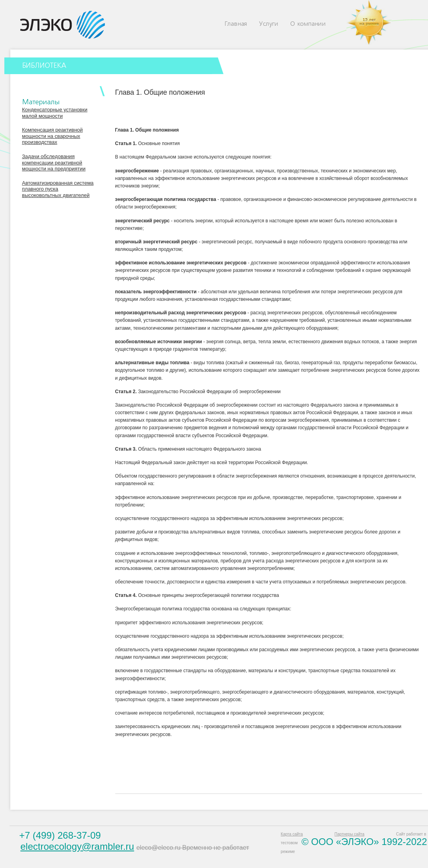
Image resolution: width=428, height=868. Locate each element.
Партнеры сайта (349, 834)
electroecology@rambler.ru (77, 846)
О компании (308, 24)
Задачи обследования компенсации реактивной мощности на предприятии (54, 163)
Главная (236, 24)
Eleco (63, 25)
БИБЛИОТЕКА (44, 66)
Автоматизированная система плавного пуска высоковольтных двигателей (58, 189)
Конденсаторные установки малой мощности (55, 113)
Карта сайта (292, 834)
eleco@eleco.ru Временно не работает (193, 848)
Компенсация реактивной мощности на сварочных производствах (53, 136)
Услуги (269, 24)
